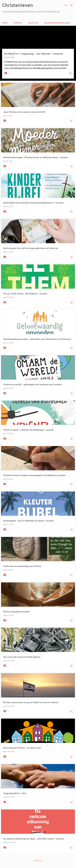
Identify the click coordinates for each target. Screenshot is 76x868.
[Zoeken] (66, 5)
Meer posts (38, 861)
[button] (70, 74)
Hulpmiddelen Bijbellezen (57, 23)
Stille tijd (33, 23)
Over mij (18, 23)
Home (5, 23)
